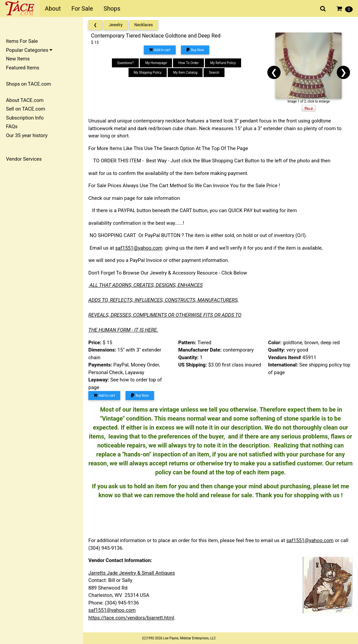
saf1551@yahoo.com (139, 248)
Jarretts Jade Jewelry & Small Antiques (132, 573)
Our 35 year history (27, 135)
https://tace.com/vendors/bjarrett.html (131, 618)
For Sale (82, 8)
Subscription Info (25, 118)
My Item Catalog (185, 73)
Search (214, 73)
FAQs (12, 126)
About (53, 8)
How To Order (188, 63)
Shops (112, 8)
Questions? (126, 63)
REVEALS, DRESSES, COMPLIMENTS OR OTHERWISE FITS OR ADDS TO (165, 315)
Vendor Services (24, 159)
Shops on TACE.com (29, 84)
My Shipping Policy (148, 73)
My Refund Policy (223, 63)
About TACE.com (25, 100)
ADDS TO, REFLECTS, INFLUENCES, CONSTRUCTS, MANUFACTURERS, (163, 300)
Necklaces (144, 25)
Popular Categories (29, 50)
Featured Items (23, 68)
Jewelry (116, 25)
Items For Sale (22, 41)
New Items (18, 59)
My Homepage (156, 63)
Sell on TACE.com (26, 109)
